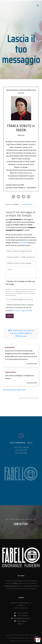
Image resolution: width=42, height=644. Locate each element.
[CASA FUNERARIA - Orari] (21, 446)
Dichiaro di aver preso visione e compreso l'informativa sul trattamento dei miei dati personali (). (19, 308)
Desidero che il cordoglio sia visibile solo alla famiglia (20, 283)
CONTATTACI (21, 524)
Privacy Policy (18, 641)
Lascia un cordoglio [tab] (12, 204)
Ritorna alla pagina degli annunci (15, 390)
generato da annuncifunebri (29, 398)
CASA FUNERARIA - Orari (21, 453)
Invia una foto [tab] (27, 204)
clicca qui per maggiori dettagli (22, 310)
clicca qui (22, 243)
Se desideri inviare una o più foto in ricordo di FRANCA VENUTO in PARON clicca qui (21, 333)
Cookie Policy (28, 641)
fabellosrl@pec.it (21, 621)
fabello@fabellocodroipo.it (21, 618)
